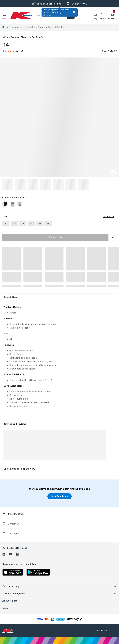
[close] (74, 12)
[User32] (112, 16)
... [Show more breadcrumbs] (25, 27)
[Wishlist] (103, 16)
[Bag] (95, 16)
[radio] (5, 204)
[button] (5, 16)
